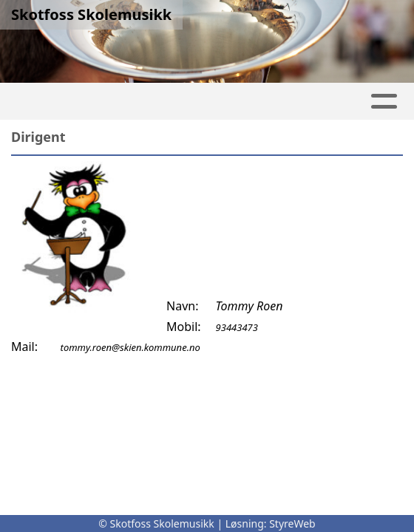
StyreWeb (292, 524)
